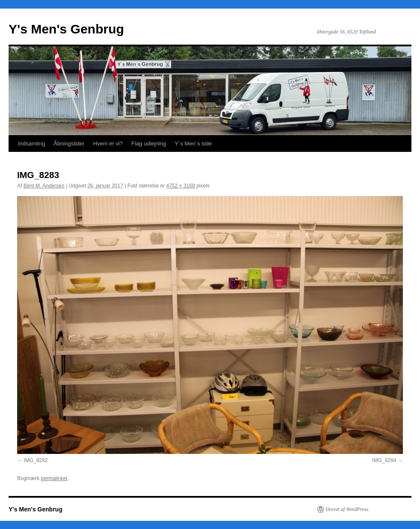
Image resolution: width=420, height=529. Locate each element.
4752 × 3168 (181, 186)
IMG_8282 (36, 460)
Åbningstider (69, 144)
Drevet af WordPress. (348, 509)
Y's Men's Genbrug (66, 29)
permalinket (54, 478)
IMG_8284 (384, 460)
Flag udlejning (149, 144)
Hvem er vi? (108, 144)
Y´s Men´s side (193, 144)
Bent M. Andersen (44, 186)
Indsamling (31, 144)
